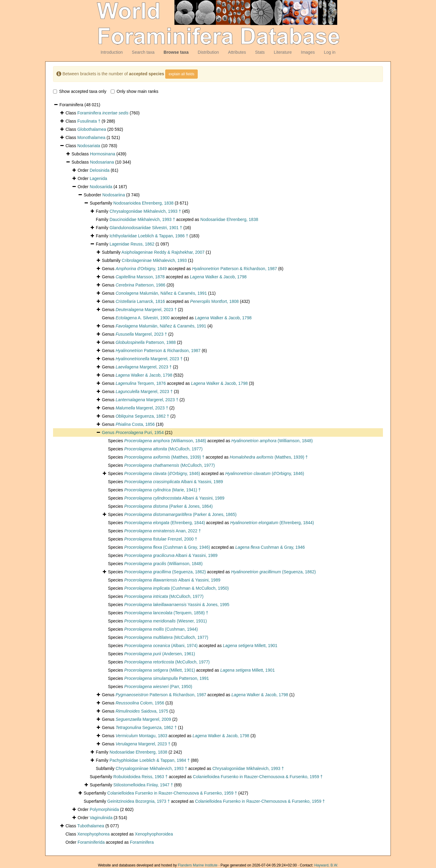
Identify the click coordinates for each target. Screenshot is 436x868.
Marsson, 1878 (140, 277)
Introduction (112, 52)
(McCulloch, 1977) (163, 449)
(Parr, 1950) (158, 687)
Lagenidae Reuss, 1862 (132, 244)
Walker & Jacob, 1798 (218, 277)
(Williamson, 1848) (165, 441)
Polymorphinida (104, 809)
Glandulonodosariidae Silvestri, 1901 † (146, 228)
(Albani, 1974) (161, 646)
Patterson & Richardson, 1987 (234, 269)
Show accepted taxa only (80, 91)
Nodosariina (114, 195)
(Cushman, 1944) (161, 629)
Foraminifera (103, 113)
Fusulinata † (89, 121)
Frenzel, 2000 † (161, 539)
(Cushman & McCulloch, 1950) (177, 588)
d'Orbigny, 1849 (141, 269)
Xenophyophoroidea (154, 834)
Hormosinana (103, 154)
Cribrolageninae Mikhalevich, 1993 (154, 260)
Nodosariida (101, 187)
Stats (260, 52)
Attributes (237, 52)
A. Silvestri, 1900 (143, 318)
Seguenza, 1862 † (142, 416)
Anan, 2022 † (163, 531)
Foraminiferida (91, 842)
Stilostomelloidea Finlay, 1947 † (143, 785)
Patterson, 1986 (140, 285)
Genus (109, 432)
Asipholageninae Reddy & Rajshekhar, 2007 (163, 252)
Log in (330, 52)
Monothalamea (91, 137)
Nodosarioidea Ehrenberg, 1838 (143, 203)
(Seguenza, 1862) (165, 572)
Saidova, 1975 (142, 711)
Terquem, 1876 (141, 383)
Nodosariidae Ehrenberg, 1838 (229, 219)
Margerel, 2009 (143, 719)
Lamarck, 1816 (140, 301)
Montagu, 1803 (141, 736)
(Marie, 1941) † (163, 490)
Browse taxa (176, 52)
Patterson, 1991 (167, 678)
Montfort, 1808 (214, 301)
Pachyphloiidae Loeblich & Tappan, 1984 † (149, 760)
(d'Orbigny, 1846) (162, 473)
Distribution (208, 52)
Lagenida (99, 178)
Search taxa (143, 52)
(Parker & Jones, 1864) (169, 506)
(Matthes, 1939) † (164, 457)
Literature (283, 52)
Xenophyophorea (94, 834)
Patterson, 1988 (146, 342)
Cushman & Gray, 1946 (270, 547)
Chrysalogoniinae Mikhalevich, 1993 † (151, 768)
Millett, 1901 (250, 646)
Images (308, 52)
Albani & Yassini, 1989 (174, 482)
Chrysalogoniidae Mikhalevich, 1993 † (145, 211)
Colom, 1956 (140, 703)
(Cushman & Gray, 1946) (167, 547)
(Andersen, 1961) (160, 654)
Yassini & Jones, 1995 (177, 605)
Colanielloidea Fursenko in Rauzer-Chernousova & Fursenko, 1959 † (258, 777)
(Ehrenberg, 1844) (165, 523)
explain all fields (181, 74)
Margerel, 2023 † (146, 310)
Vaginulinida (101, 818)
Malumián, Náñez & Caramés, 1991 (161, 293)
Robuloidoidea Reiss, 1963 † (141, 777)
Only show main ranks (135, 91)
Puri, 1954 (140, 432)
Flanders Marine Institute (198, 865)
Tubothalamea (91, 826)
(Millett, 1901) (160, 670)
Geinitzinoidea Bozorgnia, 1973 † (139, 801)
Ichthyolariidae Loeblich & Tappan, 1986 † (149, 236)
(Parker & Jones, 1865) (180, 514)
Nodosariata (89, 146)
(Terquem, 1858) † (166, 613)
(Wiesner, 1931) (166, 621)
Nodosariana (102, 162)
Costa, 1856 (135, 424)
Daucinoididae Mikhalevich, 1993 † (142, 219)
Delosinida (100, 170)
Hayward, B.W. (326, 865)
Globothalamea (92, 129)
